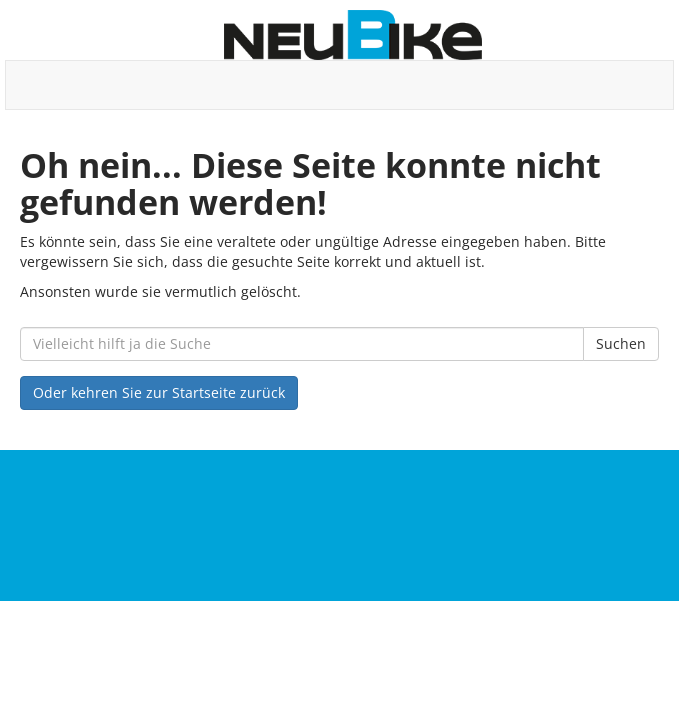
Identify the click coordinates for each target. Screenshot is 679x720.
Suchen (621, 343)
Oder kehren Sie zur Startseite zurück (159, 392)
